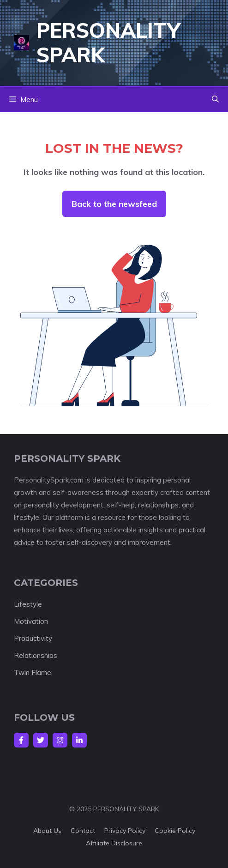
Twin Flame (33, 672)
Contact (83, 831)
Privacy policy (125, 831)
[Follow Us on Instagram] (60, 740)
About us (47, 831)
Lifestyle (28, 604)
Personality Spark (108, 42)
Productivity (33, 638)
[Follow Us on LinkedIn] (79, 740)
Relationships (36, 655)
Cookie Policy (175, 831)
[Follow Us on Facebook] (21, 740)
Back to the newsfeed (114, 204)
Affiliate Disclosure (114, 843)
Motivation (31, 621)
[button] (215, 100)
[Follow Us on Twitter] (41, 740)
